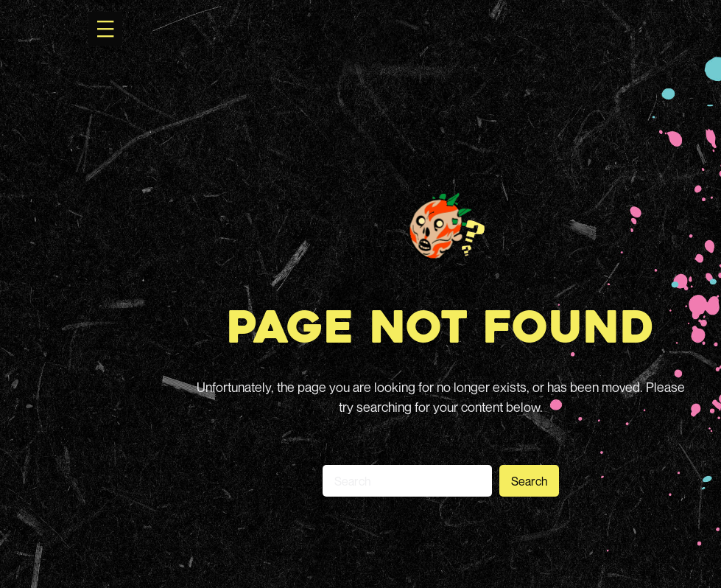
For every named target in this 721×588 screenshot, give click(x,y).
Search (529, 481)
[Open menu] (105, 29)
